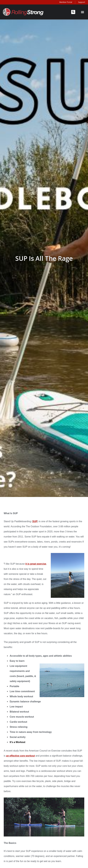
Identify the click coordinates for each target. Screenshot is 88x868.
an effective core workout (20, 756)
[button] (73, 12)
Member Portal (66, 2)
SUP (35, 521)
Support (82, 2)
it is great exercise (36, 564)
